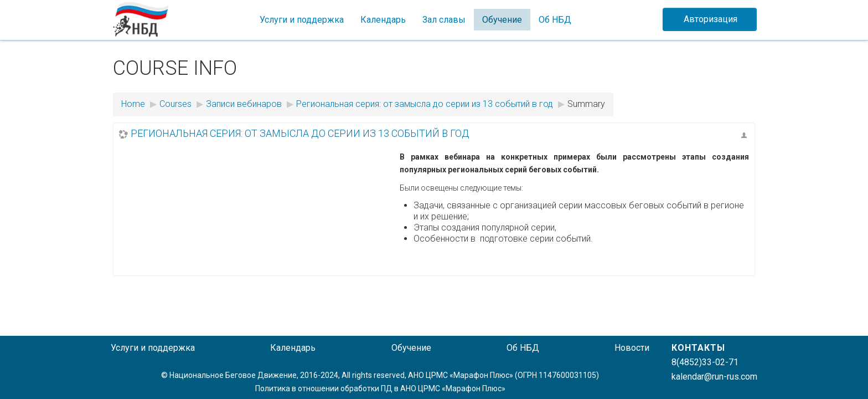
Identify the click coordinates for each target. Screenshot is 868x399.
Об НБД (555, 20)
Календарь (383, 20)
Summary (586, 104)
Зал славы (444, 20)
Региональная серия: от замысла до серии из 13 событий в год (300, 134)
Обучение (502, 20)
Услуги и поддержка (302, 20)
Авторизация (711, 19)
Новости (632, 348)
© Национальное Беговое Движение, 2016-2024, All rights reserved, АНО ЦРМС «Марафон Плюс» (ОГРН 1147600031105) (380, 375)
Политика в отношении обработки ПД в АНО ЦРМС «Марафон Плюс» (380, 388)
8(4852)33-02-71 (705, 362)
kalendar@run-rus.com (714, 377)
